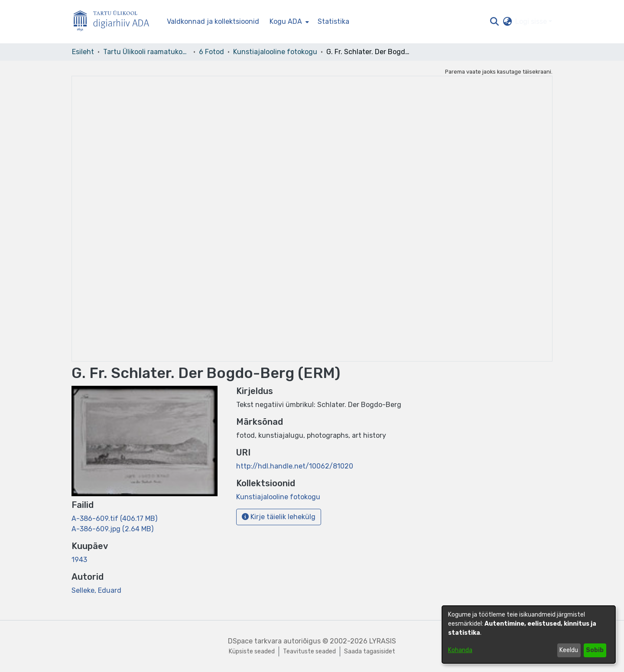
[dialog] (529, 635)
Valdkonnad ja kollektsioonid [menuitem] (213, 21)
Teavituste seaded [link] (309, 651)
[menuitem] (288, 22)
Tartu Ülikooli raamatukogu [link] (146, 52)
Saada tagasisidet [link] (370, 651)
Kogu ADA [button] (286, 21)
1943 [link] (79, 560)
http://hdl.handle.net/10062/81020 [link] (295, 466)
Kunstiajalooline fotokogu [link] (275, 52)
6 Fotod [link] (211, 52)
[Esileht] (115, 22)
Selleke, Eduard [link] (96, 590)
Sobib (595, 650)
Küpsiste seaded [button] (252, 651)
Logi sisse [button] (532, 21)
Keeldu (569, 650)
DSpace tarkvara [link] (255, 641)
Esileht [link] (83, 52)
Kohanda (460, 650)
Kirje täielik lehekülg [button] (279, 517)
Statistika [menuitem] (333, 21)
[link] (114, 519)
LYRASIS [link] (383, 641)
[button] (494, 22)
